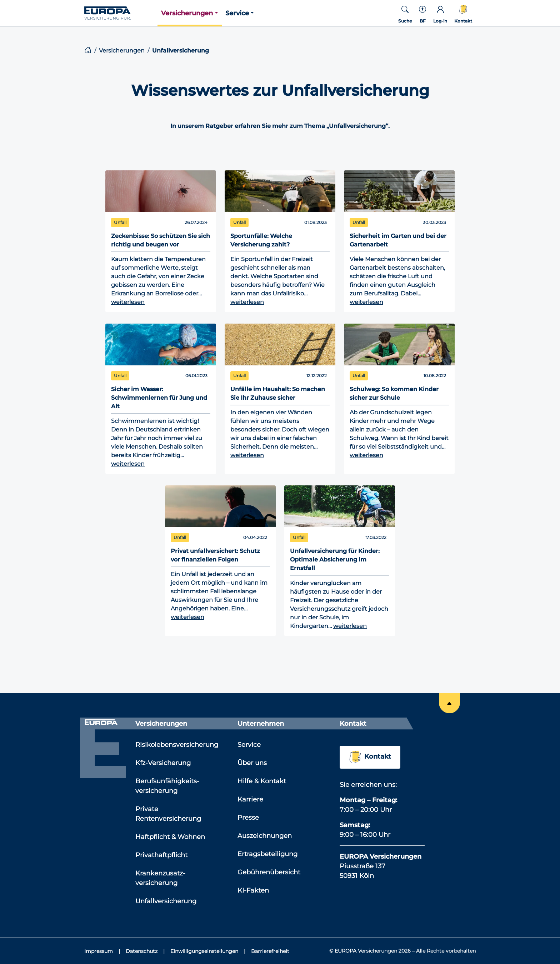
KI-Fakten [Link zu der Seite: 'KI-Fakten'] (253, 890)
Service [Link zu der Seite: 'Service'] (249, 745)
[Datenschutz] (145, 951)
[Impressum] (102, 951)
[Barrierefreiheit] (270, 951)
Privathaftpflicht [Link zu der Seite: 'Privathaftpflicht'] (161, 855)
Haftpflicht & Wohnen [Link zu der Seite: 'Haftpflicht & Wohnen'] (170, 837)
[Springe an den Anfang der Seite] (449, 703)
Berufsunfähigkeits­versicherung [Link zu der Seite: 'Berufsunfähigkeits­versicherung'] (167, 786)
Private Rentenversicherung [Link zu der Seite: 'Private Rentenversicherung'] (168, 814)
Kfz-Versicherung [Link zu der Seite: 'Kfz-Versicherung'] (163, 763)
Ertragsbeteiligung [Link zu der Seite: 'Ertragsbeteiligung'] (267, 854)
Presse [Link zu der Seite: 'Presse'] (248, 818)
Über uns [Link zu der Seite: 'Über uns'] (252, 763)
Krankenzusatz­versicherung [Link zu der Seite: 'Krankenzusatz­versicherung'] (160, 878)
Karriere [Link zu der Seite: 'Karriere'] (250, 799)
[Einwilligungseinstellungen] (208, 951)
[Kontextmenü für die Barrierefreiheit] (422, 13)
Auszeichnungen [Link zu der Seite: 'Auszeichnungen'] (265, 836)
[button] (190, 13)
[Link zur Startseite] (121, 13)
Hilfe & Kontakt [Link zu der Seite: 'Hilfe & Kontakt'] (262, 781)
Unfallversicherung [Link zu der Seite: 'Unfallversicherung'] (166, 901)
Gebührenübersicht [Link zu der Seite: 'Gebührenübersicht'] (269, 872)
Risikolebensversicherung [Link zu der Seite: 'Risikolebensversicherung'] (177, 745)
